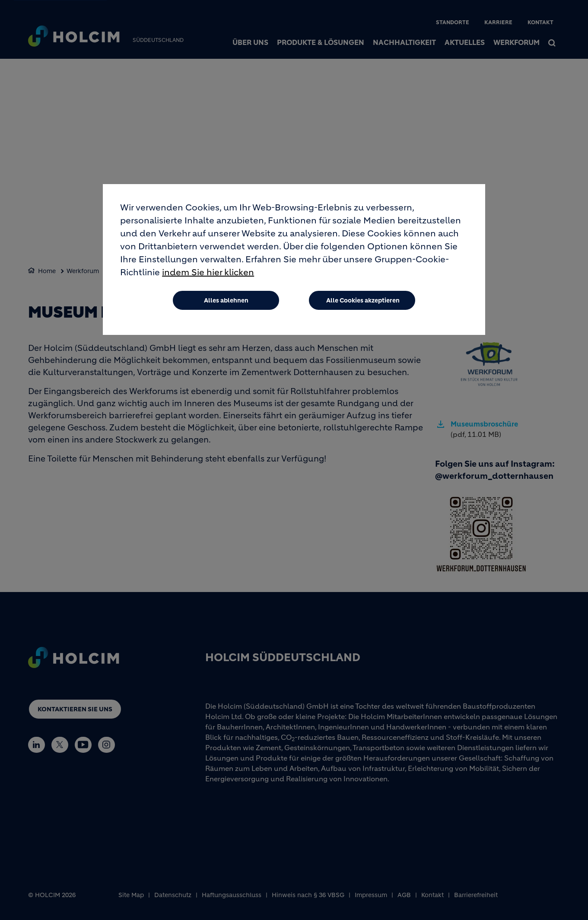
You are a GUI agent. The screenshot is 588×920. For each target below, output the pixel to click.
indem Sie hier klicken (208, 272)
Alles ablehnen (226, 300)
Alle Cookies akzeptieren (363, 300)
